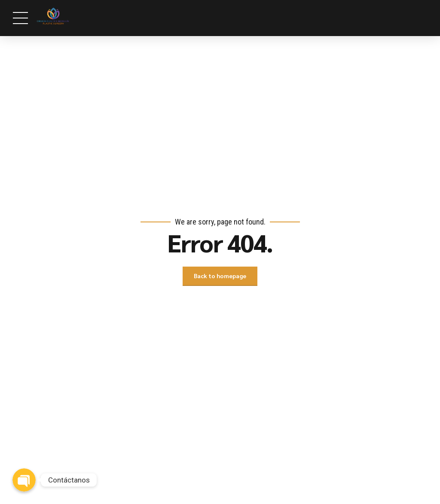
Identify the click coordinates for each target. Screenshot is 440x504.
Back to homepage (220, 276)
